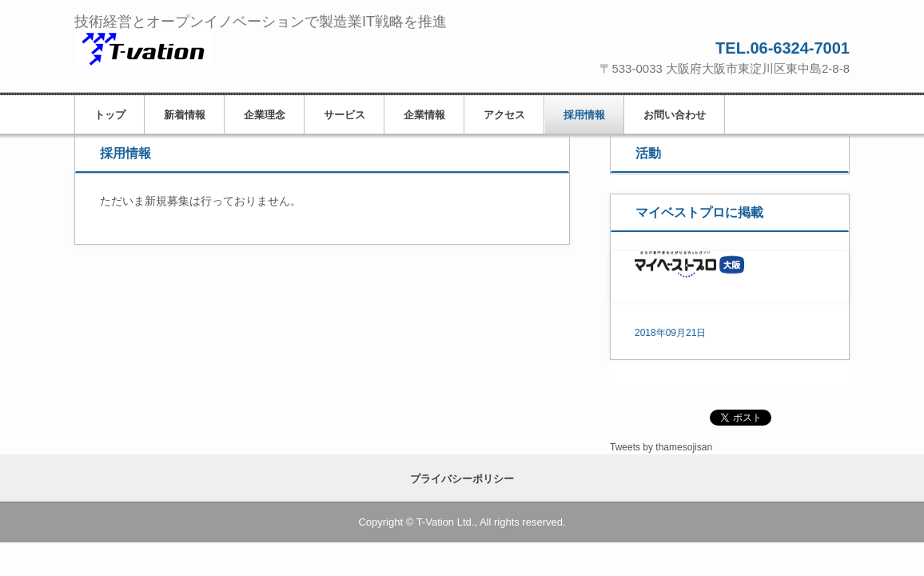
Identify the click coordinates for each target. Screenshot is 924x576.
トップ (110, 115)
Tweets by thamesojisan (661, 447)
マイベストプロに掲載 (699, 212)
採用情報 (584, 115)
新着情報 (185, 115)
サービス (345, 115)
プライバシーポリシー (462, 479)
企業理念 (265, 115)
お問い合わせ (675, 115)
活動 (648, 153)
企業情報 (424, 115)
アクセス (504, 115)
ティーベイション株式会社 (185, 50)
